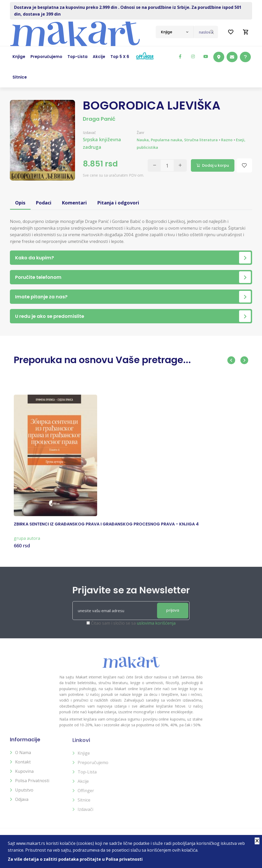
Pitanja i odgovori (118, 203)
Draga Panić (99, 119)
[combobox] (175, 32)
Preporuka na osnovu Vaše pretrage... (102, 360)
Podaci (43, 203)
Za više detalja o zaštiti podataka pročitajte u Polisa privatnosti (75, 859)
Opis (20, 203)
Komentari (74, 203)
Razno (227, 140)
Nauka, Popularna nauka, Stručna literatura (177, 140)
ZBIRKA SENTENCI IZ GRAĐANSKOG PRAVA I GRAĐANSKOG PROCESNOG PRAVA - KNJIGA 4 (106, 529)
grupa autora (27, 543)
